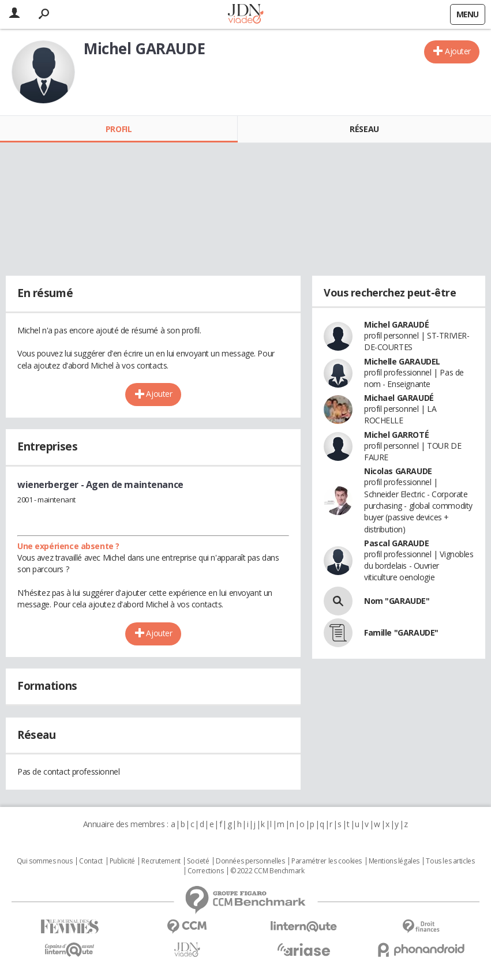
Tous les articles (450, 861)
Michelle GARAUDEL (402, 361)
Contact (91, 861)
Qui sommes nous (45, 861)
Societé (198, 861)
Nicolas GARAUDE (398, 471)
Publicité (122, 861)
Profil (119, 129)
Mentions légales (394, 861)
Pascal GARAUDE (396, 543)
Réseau (364, 129)
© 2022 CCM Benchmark (267, 871)
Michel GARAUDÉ (396, 324)
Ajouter (458, 51)
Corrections (205, 871)
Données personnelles (250, 861)
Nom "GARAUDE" (397, 601)
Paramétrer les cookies (327, 861)
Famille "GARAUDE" (401, 632)
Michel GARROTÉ (396, 435)
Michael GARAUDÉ (399, 398)
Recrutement (161, 861)
